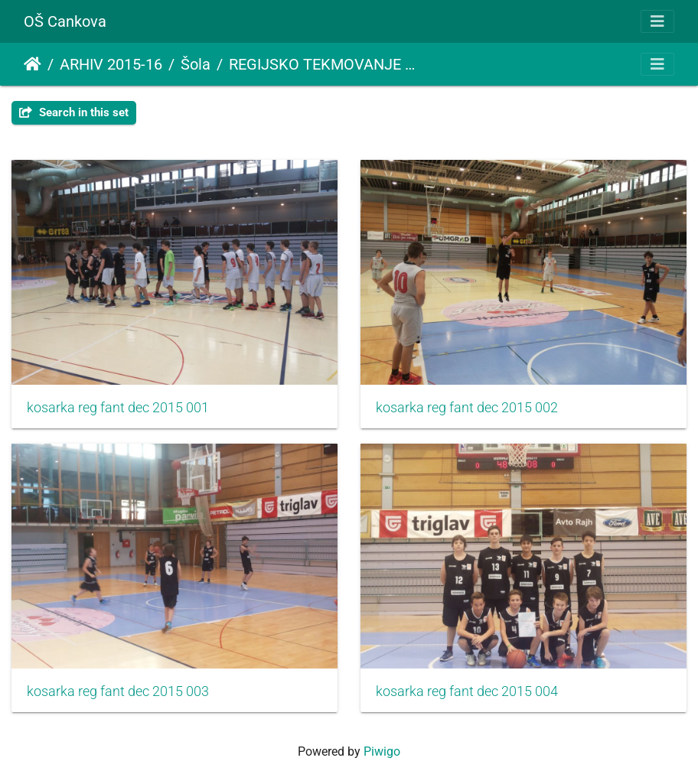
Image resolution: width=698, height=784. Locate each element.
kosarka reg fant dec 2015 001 (118, 408)
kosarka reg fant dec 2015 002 (467, 408)
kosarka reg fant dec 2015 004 (467, 691)
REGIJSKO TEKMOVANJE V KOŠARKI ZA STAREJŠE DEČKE (323, 64)
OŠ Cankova (65, 21)
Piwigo (382, 751)
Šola (196, 64)
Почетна (33, 64)
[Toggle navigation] (657, 21)
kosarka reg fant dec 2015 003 (118, 691)
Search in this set (74, 112)
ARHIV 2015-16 (111, 64)
